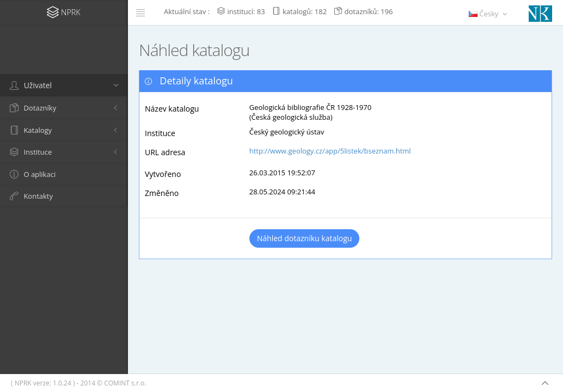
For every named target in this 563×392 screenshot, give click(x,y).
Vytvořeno (163, 174)
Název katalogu (172, 109)
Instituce (160, 133)
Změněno (162, 193)
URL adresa (165, 152)
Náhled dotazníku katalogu (305, 238)
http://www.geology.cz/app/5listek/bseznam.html (330, 151)
